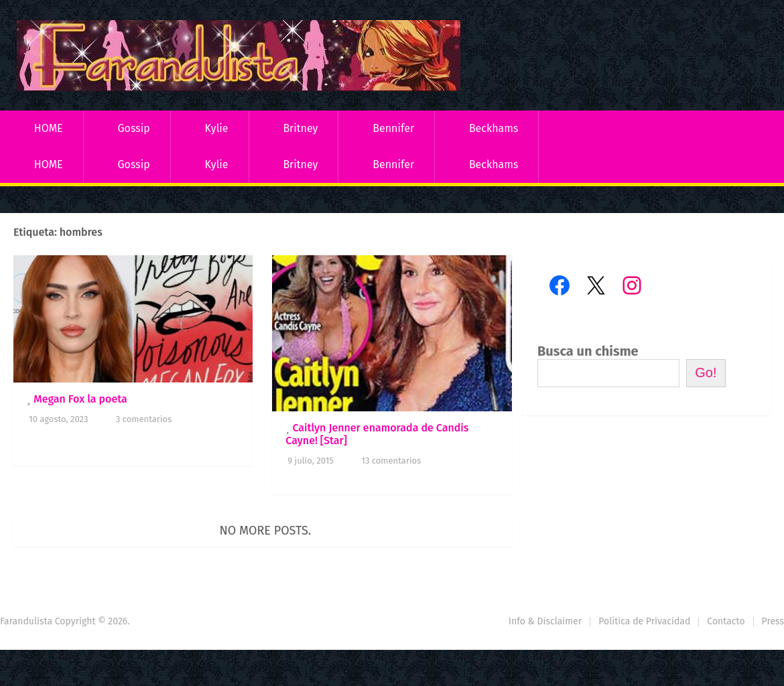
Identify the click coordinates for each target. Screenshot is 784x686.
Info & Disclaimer (545, 621)
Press (773, 621)
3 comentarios (144, 419)
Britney (300, 128)
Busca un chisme (588, 351)
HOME (49, 128)
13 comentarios (391, 461)
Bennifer (393, 128)
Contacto (726, 621)
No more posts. (266, 531)
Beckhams (494, 128)
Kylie (217, 128)
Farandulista (26, 621)
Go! (706, 372)
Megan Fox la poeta (80, 399)
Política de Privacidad (644, 621)
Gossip (133, 128)
